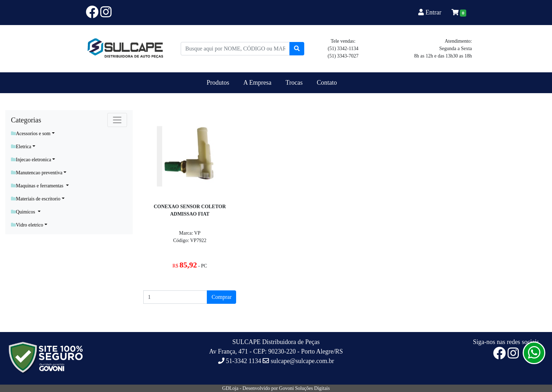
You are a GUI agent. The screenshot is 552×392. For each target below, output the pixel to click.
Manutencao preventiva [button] (37, 173)
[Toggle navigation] (117, 120)
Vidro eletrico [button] (27, 225)
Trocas (294, 83)
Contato (327, 83)
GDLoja (230, 388)
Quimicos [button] (24, 212)
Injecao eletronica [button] (31, 160)
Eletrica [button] (21, 147)
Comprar (221, 297)
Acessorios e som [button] (31, 134)
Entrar (431, 12)
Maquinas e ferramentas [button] (38, 186)
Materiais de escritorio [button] (36, 199)
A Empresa (257, 83)
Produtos (218, 83)
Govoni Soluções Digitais (305, 388)
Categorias (26, 120)
